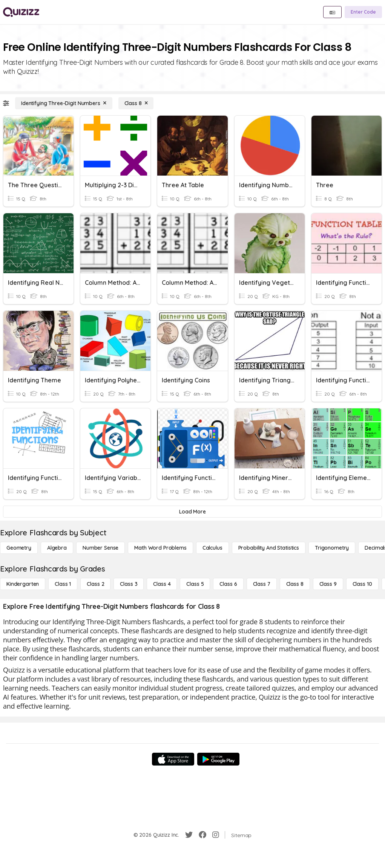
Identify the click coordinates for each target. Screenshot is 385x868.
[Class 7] (262, 584)
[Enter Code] (363, 12)
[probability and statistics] (269, 548)
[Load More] (192, 512)
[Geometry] (19, 548)
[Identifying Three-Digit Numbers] (64, 103)
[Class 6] (228, 584)
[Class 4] (162, 584)
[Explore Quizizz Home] (21, 12)
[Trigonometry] (332, 548)
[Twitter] (189, 835)
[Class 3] (129, 584)
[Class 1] (63, 584)
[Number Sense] (100, 548)
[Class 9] (328, 584)
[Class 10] (362, 584)
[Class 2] (95, 584)
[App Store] (173, 759)
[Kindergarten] (23, 584)
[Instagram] (216, 835)
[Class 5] (195, 584)
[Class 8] (136, 103)
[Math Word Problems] (160, 548)
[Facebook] (202, 835)
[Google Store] (218, 759)
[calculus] (212, 548)
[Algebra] (57, 548)
